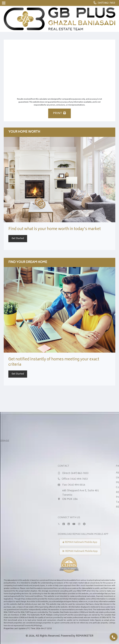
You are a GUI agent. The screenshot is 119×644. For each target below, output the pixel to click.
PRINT (59, 113)
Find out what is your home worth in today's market (55, 229)
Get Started (18, 239)
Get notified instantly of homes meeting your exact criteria (54, 362)
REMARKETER (85, 636)
